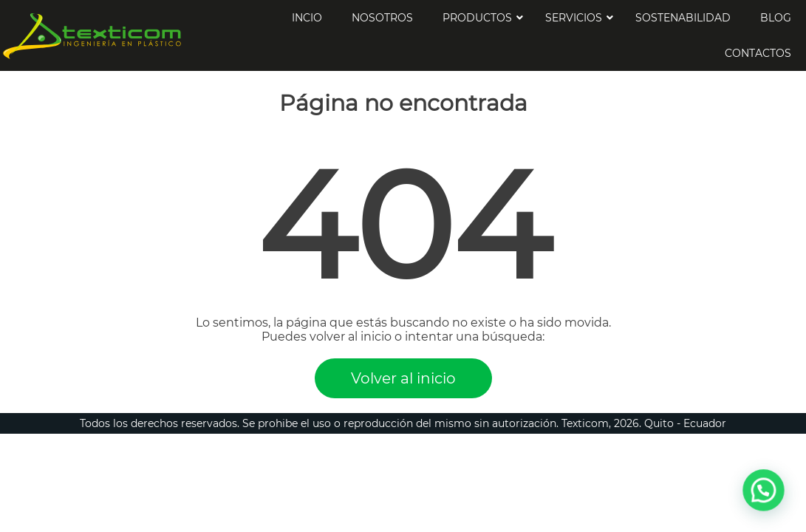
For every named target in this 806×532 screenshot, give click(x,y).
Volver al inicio (403, 378)
